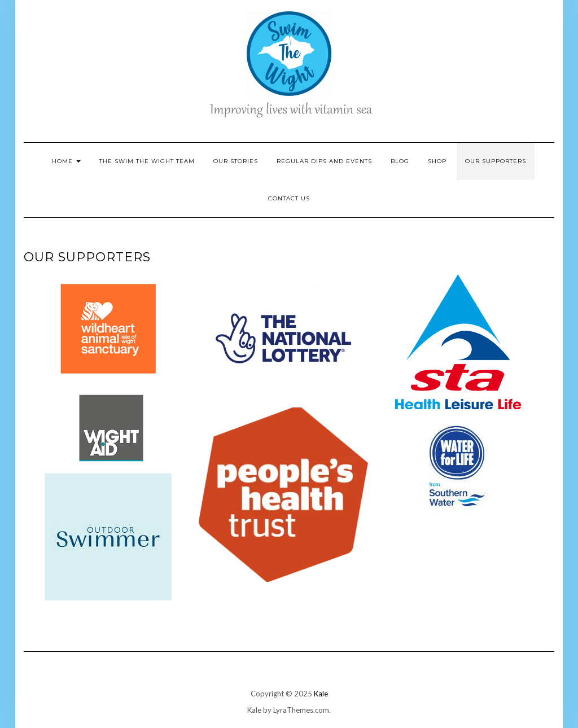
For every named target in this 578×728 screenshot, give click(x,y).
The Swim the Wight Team (147, 161)
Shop (437, 161)
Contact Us (289, 198)
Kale (321, 694)
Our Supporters (496, 161)
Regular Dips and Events (324, 161)
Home (66, 161)
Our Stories (236, 161)
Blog (400, 161)
